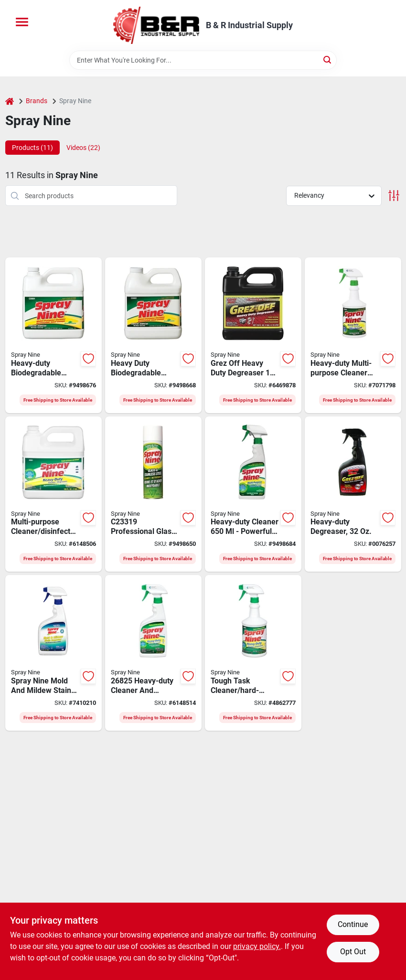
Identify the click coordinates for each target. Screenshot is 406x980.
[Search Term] (203, 60)
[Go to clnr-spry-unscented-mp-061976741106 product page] (353, 335)
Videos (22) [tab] (83, 148)
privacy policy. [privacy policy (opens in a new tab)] (257, 946)
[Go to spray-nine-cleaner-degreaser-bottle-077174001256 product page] (53, 494)
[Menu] (22, 22)
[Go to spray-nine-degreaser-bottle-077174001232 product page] (353, 494)
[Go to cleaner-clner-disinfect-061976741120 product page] (153, 335)
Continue (353, 924)
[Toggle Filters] (394, 196)
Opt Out (353, 952)
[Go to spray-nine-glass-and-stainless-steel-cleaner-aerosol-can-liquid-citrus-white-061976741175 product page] (153, 494)
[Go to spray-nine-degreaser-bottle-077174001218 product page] (253, 335)
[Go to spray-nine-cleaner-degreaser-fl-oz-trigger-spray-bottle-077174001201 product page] (253, 653)
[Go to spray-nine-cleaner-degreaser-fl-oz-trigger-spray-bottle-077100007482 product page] (153, 653)
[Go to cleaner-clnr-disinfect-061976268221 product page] (253, 494)
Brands (37, 101)
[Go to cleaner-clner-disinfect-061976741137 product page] (53, 335)
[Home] (10, 101)
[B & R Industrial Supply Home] (156, 25)
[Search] (328, 59)
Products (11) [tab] (32, 148)
